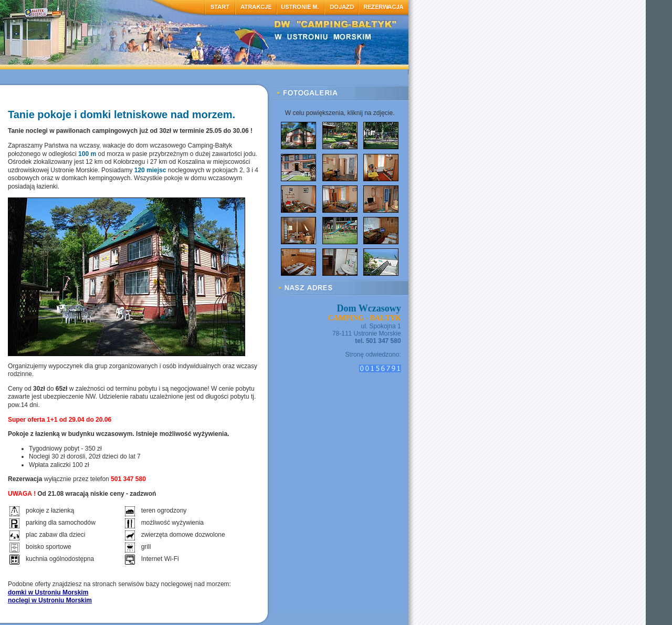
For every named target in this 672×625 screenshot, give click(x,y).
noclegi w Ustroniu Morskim (50, 600)
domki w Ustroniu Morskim (48, 592)
